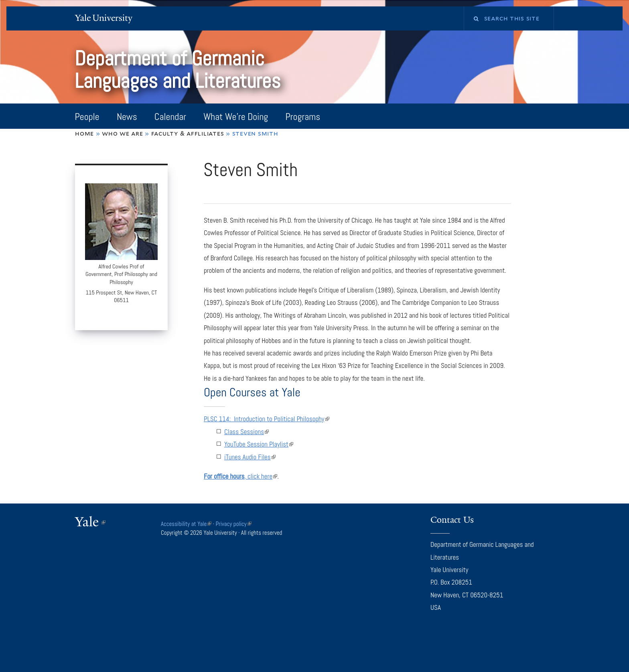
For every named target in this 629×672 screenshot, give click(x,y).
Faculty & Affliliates (188, 133)
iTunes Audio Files (250, 457)
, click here (240, 476)
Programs (303, 117)
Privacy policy (234, 524)
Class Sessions (247, 432)
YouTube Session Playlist (259, 444)
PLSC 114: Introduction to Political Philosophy (267, 419)
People (87, 117)
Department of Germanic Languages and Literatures (180, 70)
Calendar (170, 117)
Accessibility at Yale (186, 524)
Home (84, 133)
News (127, 117)
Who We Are (122, 133)
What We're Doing (236, 117)
